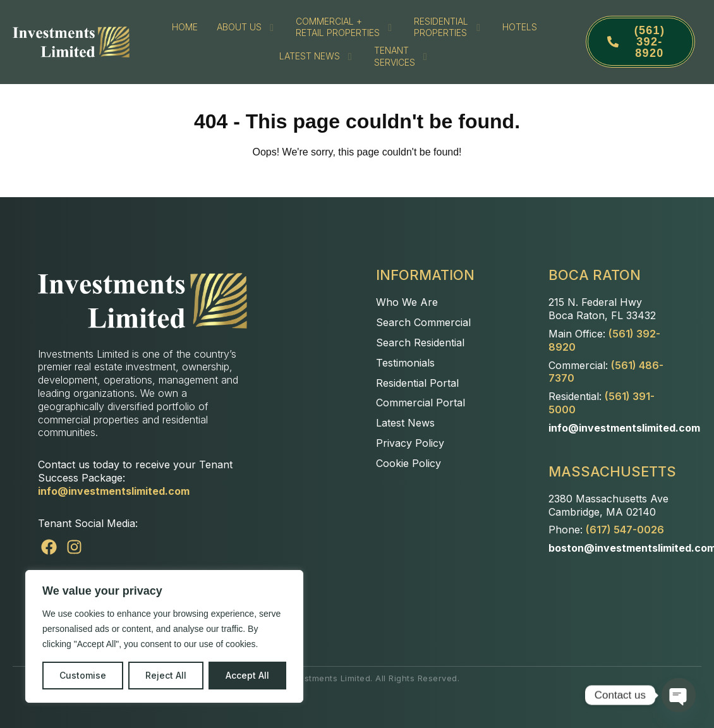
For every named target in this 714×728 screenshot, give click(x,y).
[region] (164, 636)
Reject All (166, 675)
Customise (83, 675)
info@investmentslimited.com (114, 491)
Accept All (247, 675)
